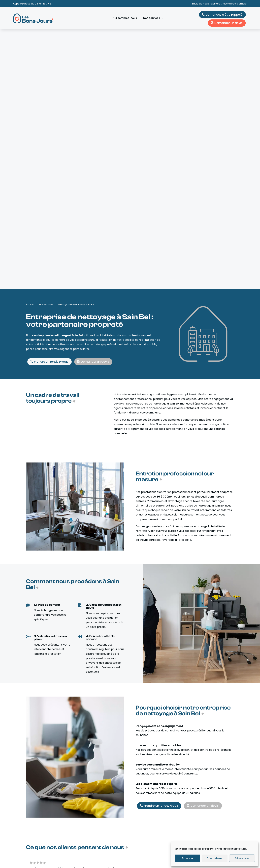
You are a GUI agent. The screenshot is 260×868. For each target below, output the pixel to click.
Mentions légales (165, 861)
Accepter (187, 858)
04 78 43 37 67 (44, 4)
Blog (83, 843)
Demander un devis (228, 23)
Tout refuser (215, 858)
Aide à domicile (145, 838)
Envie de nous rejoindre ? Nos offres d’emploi (220, 4)
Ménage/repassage (147, 834)
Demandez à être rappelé (224, 15)
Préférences (242, 858)
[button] (240, 618)
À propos (86, 838)
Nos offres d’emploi (92, 847)
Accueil (85, 834)
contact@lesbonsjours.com (214, 841)
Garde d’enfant (145, 843)
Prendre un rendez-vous (51, 102)
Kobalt (33, 861)
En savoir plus (42, 786)
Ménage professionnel (148, 847)
